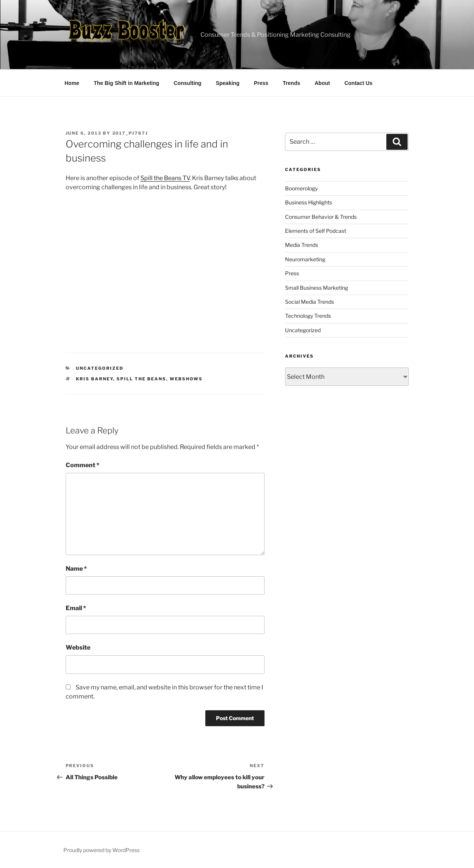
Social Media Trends (309, 302)
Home (72, 83)
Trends (291, 83)
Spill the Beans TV (165, 178)
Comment (83, 465)
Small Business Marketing (317, 288)
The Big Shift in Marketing (127, 83)
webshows (186, 379)
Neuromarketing (305, 259)
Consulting (188, 83)
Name (76, 569)
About (322, 83)
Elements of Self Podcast (316, 231)
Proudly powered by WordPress (102, 850)
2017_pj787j (130, 133)
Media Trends (302, 245)
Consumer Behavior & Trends (321, 217)
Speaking (228, 83)
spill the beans (141, 379)
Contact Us (358, 83)
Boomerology (301, 188)
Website (78, 647)
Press (261, 83)
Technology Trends (308, 316)
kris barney (94, 379)
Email (76, 608)
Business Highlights (309, 202)
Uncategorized (100, 368)
